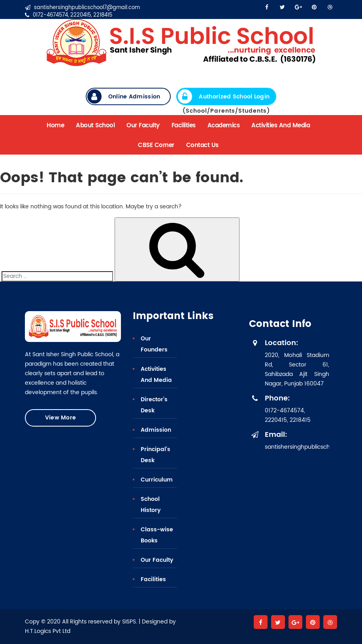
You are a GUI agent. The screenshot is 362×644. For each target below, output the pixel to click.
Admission (156, 430)
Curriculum (157, 480)
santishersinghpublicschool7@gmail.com (82, 8)
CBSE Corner (156, 145)
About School (95, 126)
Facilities (184, 126)
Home (55, 126)
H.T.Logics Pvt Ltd (48, 631)
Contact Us (202, 145)
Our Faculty (143, 126)
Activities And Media (281, 126)
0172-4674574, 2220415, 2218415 (69, 15)
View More (61, 418)
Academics (224, 126)
